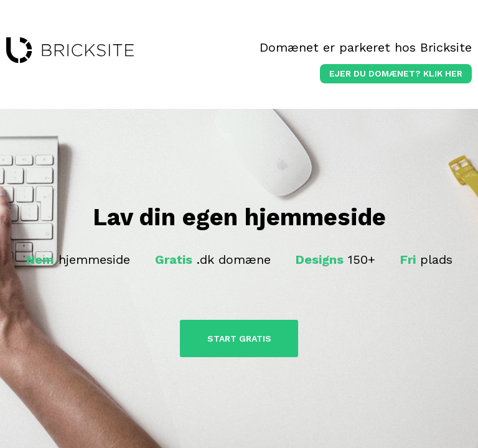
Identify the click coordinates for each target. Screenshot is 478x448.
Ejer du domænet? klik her (396, 73)
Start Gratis (239, 338)
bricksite (70, 50)
